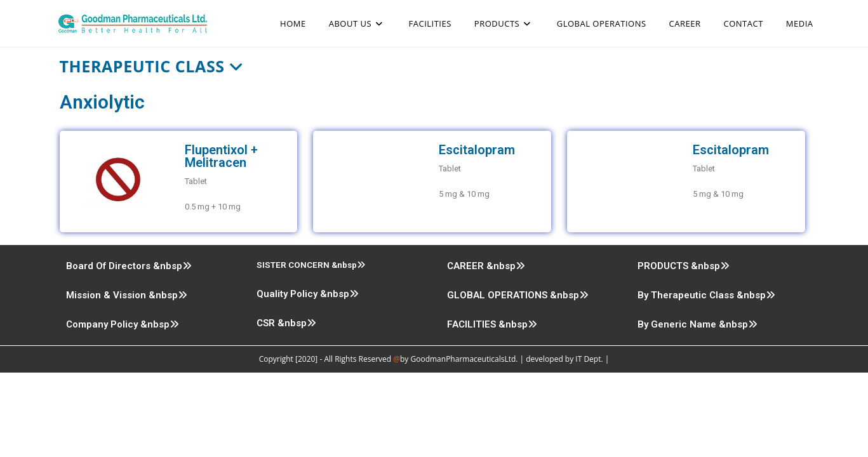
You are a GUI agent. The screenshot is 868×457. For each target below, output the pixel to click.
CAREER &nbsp (486, 266)
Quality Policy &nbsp (308, 294)
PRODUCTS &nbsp (684, 266)
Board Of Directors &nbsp (129, 266)
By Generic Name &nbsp (698, 324)
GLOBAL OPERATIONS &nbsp (518, 295)
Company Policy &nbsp (123, 324)
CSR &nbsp (286, 323)
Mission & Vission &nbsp (127, 295)
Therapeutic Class (152, 66)
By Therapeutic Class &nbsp (706, 295)
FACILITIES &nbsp (492, 324)
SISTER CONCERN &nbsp (311, 265)
